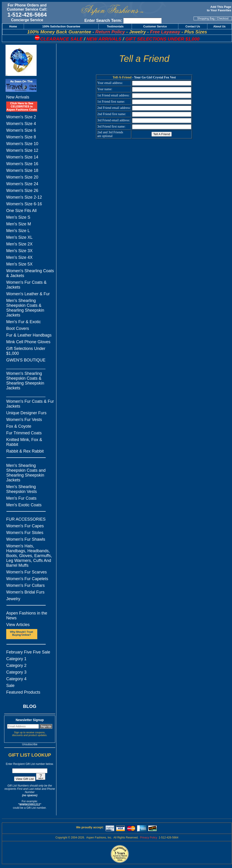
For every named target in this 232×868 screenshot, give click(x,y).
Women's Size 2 (21, 117)
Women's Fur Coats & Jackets (26, 285)
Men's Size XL (19, 237)
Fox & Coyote (19, 426)
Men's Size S (18, 217)
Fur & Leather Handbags (29, 335)
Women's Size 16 (22, 164)
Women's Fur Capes (25, 526)
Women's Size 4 (21, 124)
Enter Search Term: (103, 21)
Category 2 (16, 665)
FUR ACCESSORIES (26, 519)
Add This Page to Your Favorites (219, 9)
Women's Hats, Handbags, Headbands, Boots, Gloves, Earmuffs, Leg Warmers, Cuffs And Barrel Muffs (29, 556)
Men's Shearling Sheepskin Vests (22, 489)
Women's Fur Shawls (26, 539)
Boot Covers (18, 328)
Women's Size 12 (22, 150)
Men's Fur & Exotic (23, 322)
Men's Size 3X (19, 251)
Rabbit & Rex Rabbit (25, 451)
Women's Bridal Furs (25, 592)
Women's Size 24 (22, 184)
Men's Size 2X (19, 244)
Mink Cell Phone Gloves (28, 342)
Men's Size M (19, 224)
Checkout (223, 18)
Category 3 (16, 672)
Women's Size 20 (22, 177)
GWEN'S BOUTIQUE (26, 360)
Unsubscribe (30, 744)
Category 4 (16, 679)
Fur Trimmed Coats (24, 433)
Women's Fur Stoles (25, 533)
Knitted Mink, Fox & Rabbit (24, 442)
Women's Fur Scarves (26, 572)
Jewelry (13, 599)
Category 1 (16, 659)
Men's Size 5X (19, 264)
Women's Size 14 (22, 157)
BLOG (30, 706)
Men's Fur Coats (21, 498)
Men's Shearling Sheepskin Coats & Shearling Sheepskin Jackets (25, 308)
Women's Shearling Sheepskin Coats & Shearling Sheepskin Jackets (25, 381)
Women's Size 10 (22, 144)
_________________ (26, 367)
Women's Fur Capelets (27, 579)
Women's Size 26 (22, 191)
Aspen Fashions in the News (27, 616)
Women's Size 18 (22, 170)
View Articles (18, 625)
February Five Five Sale (28, 652)
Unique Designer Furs (26, 413)
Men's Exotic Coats (24, 505)
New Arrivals (18, 97)
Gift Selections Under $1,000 (26, 351)
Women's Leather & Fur (28, 294)
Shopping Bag (206, 18)
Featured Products (23, 692)
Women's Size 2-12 (24, 197)
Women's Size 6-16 (24, 204)
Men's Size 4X (19, 257)
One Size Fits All (21, 211)
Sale (10, 686)
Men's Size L (18, 231)
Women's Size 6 (21, 130)
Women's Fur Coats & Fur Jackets (30, 404)
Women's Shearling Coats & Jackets (30, 273)
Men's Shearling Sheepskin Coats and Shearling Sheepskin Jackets (26, 473)
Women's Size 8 (21, 137)
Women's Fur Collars (25, 585)
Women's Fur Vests (24, 420)
